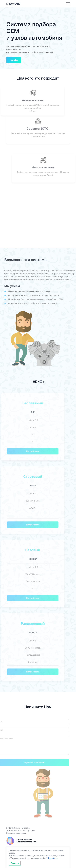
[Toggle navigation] (68, 4)
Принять (15, 863)
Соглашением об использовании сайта (28, 858)
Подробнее (53, 858)
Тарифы (14, 60)
